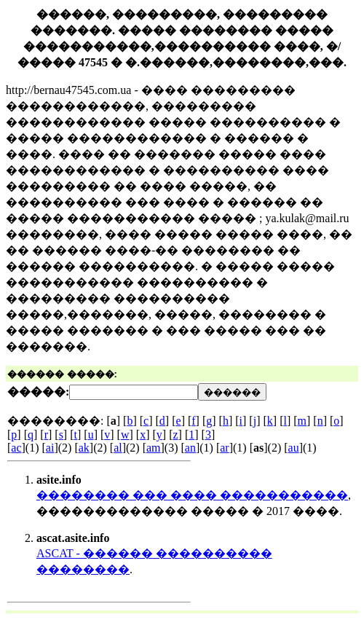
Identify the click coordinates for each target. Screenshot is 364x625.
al (118, 448)
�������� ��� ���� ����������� (192, 495)
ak (84, 448)
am (154, 448)
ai (50, 448)
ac (16, 448)
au (294, 448)
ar (224, 448)
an (190, 448)
